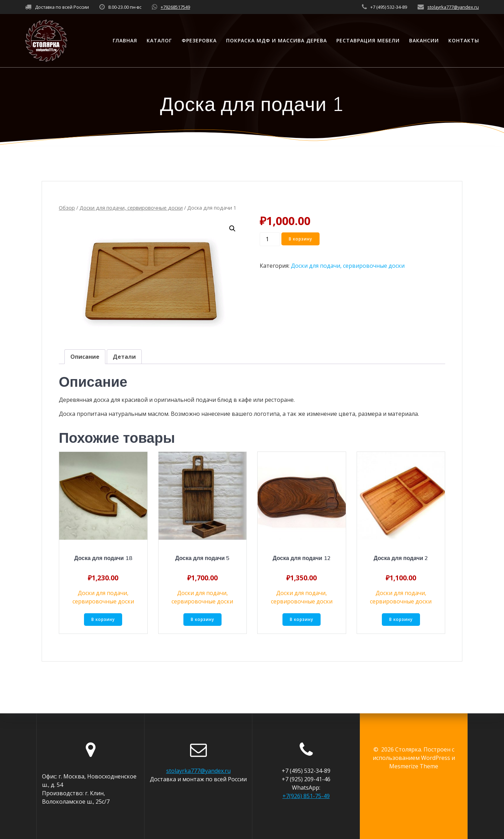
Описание (85, 357)
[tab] (85, 357)
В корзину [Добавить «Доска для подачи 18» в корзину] (103, 620)
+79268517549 (175, 7)
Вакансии (424, 40)
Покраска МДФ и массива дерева (276, 40)
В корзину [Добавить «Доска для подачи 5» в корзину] (202, 620)
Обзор (67, 208)
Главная (125, 40)
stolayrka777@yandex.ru (453, 7)
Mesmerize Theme (414, 766)
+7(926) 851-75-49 (306, 796)
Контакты (464, 40)
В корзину (301, 239)
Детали (124, 357)
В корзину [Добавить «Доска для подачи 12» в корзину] (302, 620)
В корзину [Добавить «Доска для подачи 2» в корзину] (401, 620)
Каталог (159, 40)
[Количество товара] (270, 239)
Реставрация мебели (368, 40)
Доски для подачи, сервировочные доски (131, 208)
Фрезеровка (199, 40)
